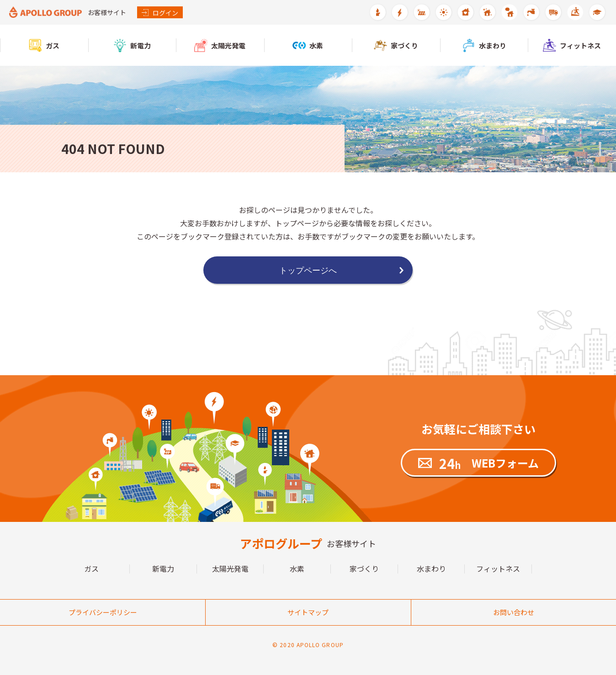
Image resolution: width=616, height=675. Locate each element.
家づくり (364, 569)
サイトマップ (308, 612)
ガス (91, 569)
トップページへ (308, 270)
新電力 (163, 569)
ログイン (160, 13)
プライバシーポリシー (103, 612)
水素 (297, 569)
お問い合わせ (514, 612)
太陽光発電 (230, 569)
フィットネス (498, 569)
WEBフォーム (489, 463)
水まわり (431, 569)
